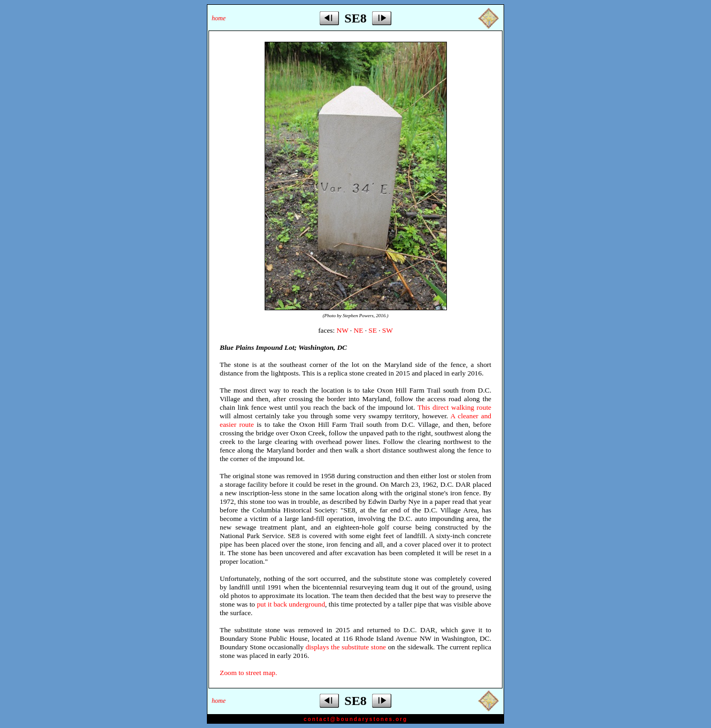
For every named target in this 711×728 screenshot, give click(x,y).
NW (343, 330)
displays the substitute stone (346, 647)
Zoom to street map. (248, 673)
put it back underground (291, 604)
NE (359, 330)
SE (373, 330)
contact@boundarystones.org (355, 719)
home (219, 18)
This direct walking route (454, 407)
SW (388, 330)
